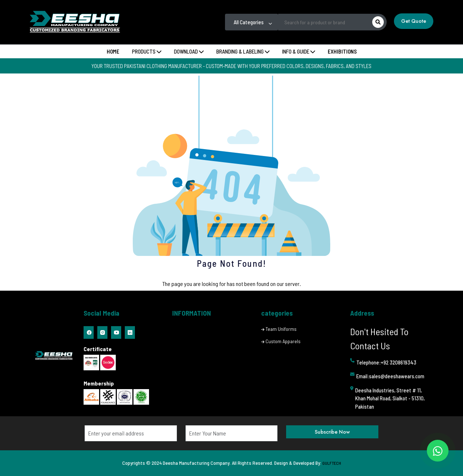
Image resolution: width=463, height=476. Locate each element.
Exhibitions (342, 51)
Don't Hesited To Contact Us (379, 338)
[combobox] (252, 22)
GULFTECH (332, 463)
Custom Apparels (283, 341)
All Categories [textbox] (249, 22)
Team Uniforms (281, 329)
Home (113, 51)
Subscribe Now (332, 432)
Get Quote (414, 21)
